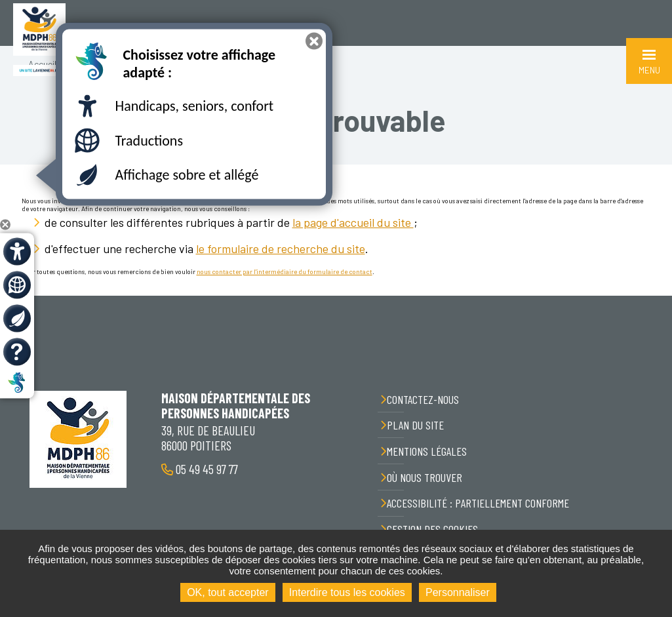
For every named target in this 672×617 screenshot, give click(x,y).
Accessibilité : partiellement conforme (478, 503)
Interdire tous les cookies (347, 592)
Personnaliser (458, 592)
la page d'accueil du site (353, 222)
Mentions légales (427, 451)
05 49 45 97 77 (206, 469)
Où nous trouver (425, 477)
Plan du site (415, 425)
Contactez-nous (423, 399)
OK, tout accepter (228, 592)
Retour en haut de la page (652, 296)
